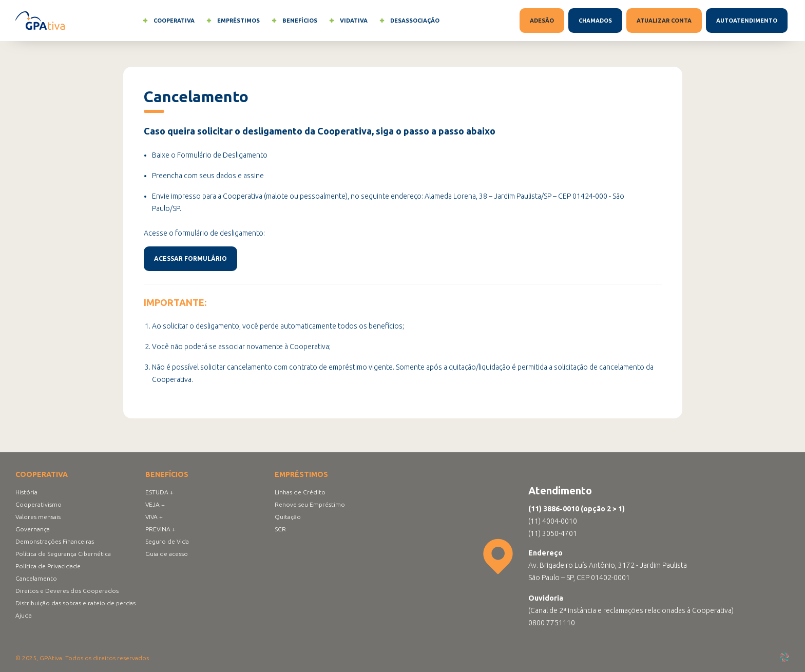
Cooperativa (167, 21)
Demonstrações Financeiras (55, 541)
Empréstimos (231, 21)
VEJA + (155, 504)
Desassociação (408, 21)
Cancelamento (36, 578)
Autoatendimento (747, 21)
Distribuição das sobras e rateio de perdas (75, 603)
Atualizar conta (664, 21)
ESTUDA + (159, 492)
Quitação (288, 517)
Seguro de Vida (167, 541)
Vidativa (347, 21)
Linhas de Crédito (300, 492)
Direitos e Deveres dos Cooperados (67, 591)
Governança (33, 529)
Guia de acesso (167, 554)
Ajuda (24, 615)
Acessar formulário (190, 258)
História (26, 492)
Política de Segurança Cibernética (63, 554)
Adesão (542, 21)
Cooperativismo (39, 504)
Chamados (595, 21)
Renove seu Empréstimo (310, 504)
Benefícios (293, 21)
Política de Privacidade (48, 566)
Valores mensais (38, 517)
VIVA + (154, 517)
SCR (280, 529)
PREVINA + (160, 529)
